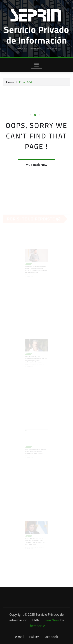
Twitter (34, 637)
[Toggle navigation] (36, 65)
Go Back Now (36, 165)
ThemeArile (37, 626)
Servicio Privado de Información (36, 35)
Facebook (51, 637)
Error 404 (26, 82)
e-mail (20, 637)
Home (10, 82)
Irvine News (51, 620)
